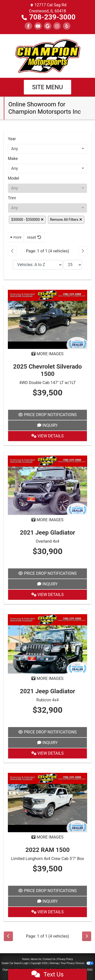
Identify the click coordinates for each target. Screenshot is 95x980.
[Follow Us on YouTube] (38, 26)
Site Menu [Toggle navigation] (48, 87)
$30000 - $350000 (27, 220)
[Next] (83, 251)
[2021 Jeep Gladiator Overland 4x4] (48, 485)
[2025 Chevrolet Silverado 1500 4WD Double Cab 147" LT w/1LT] (48, 319)
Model (14, 178)
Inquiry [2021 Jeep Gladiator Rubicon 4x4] (48, 743)
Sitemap (54, 963)
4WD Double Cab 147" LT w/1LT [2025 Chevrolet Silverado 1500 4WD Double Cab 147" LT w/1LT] (48, 383)
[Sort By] (38, 265)
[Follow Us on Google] (48, 26)
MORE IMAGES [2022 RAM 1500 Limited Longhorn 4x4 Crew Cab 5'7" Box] (47, 837)
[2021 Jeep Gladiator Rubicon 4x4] (48, 644)
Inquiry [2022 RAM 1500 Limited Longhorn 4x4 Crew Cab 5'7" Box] (48, 901)
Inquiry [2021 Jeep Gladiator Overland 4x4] (48, 584)
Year (12, 139)
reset (34, 237)
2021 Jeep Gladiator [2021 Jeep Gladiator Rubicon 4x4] (47, 691)
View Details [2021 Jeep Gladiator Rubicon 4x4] (48, 753)
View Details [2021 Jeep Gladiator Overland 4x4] (48, 595)
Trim (12, 198)
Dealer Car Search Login (15, 963)
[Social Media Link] (57, 26)
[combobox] (48, 149)
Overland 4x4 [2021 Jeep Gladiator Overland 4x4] (48, 541)
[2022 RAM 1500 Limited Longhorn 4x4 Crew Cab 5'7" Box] (48, 802)
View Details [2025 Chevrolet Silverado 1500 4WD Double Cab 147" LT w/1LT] (48, 436)
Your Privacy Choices (77, 963)
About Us (36, 959)
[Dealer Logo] (48, 55)
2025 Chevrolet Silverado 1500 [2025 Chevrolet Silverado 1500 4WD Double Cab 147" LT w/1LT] (48, 370)
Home (25, 959)
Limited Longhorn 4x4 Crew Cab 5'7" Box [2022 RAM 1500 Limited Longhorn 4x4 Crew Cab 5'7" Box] (48, 859)
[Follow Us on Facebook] (28, 26)
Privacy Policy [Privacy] (65, 959)
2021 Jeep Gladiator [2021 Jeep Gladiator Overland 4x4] (47, 533)
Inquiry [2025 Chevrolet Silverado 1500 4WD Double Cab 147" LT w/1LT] (48, 425)
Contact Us (49, 959)
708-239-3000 (52, 17)
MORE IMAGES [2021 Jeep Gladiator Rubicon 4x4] (47, 678)
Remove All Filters (66, 220)
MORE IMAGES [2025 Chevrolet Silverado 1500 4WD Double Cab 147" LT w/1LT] (47, 354)
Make (13, 159)
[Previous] (12, 251)
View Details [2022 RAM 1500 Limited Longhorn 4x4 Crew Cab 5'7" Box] (48, 912)
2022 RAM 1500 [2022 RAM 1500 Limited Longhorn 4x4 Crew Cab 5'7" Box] (48, 850)
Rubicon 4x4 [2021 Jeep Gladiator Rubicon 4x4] (48, 700)
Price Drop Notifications (47, 415)
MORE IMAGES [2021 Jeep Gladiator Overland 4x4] (47, 520)
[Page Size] (73, 265)
